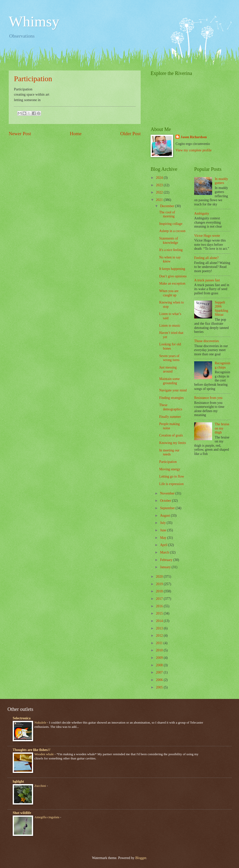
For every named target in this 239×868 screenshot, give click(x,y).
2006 (160, 680)
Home (76, 134)
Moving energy (170, 469)
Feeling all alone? (206, 258)
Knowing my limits (172, 443)
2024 (160, 178)
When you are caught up (169, 293)
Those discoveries (207, 341)
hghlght (18, 781)
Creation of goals (171, 435)
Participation (33, 79)
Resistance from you (208, 398)
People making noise (169, 426)
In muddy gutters (221, 181)
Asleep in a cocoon (172, 231)
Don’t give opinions (173, 276)
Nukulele (41, 722)
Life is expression (171, 484)
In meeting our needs (169, 452)
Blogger (141, 858)
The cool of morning (167, 214)
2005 (160, 687)
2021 (160, 200)
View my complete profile (193, 150)
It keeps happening (172, 269)
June (164, 530)
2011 (160, 643)
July (163, 523)
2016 (160, 606)
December (168, 206)
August (165, 516)
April (164, 545)
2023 (160, 185)
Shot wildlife (22, 813)
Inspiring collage (171, 224)
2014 (160, 621)
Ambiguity (202, 214)
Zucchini (41, 786)
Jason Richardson (194, 137)
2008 (160, 665)
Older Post (130, 134)
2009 (160, 658)
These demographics (171, 407)
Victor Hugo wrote (207, 236)
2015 (160, 613)
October (166, 501)
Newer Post (20, 134)
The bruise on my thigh (222, 428)
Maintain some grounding (169, 381)
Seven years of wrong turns (169, 358)
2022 (160, 192)
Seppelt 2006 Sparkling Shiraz (222, 309)
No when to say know (170, 259)
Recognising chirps (223, 365)
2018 (160, 591)
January (166, 567)
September (168, 508)
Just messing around (168, 370)
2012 (160, 636)
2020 (160, 577)
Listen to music (170, 326)
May (164, 538)
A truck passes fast (207, 280)
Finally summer (170, 417)
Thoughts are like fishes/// (31, 750)
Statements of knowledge (169, 241)
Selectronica (22, 718)
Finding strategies (171, 398)
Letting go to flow (172, 476)
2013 (160, 628)
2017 (160, 599)
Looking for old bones (170, 346)
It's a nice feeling (171, 250)
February (167, 560)
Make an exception (172, 283)
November (168, 493)
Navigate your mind (173, 390)
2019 (160, 584)
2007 (160, 672)
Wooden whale (44, 754)
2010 (160, 650)
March (165, 552)
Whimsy (34, 21)
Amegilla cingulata (47, 817)
